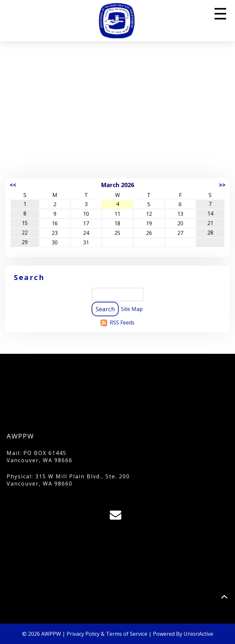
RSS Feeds (122, 322)
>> (222, 185)
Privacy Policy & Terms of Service (107, 634)
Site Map (132, 309)
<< (13, 185)
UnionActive (198, 634)
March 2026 (117, 185)
